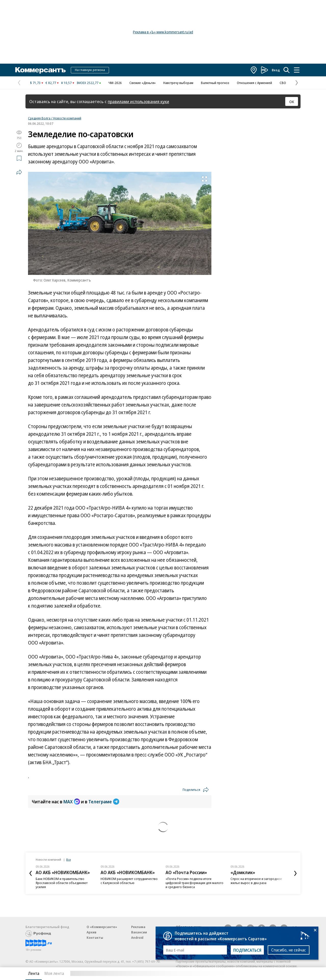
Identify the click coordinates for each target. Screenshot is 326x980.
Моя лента (54, 973)
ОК (292, 102)
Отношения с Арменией (254, 83)
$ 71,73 (35, 83)
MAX (72, 802)
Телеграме (104, 802)
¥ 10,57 (66, 83)
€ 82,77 (51, 83)
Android (137, 937)
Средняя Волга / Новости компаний (55, 118)
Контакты (95, 937)
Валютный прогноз (215, 83)
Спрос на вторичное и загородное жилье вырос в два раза (256, 881)
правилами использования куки (138, 101)
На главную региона (90, 70)
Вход (276, 70)
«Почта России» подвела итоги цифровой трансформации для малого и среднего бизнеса (194, 883)
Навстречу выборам (178, 83)
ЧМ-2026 (115, 83)
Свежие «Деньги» (142, 83)
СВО (283, 83)
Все (69, 859)
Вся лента (274, 973)
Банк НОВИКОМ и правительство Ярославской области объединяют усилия (62, 883)
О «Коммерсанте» (102, 927)
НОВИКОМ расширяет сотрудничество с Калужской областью (129, 881)
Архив (91, 932)
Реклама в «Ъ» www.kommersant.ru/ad (163, 32)
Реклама (138, 927)
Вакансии (139, 932)
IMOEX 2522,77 (87, 83)
